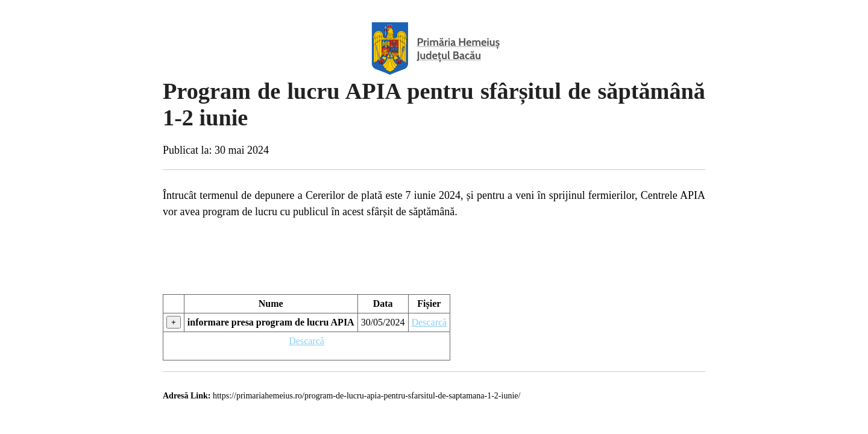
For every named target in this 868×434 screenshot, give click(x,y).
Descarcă (429, 322)
